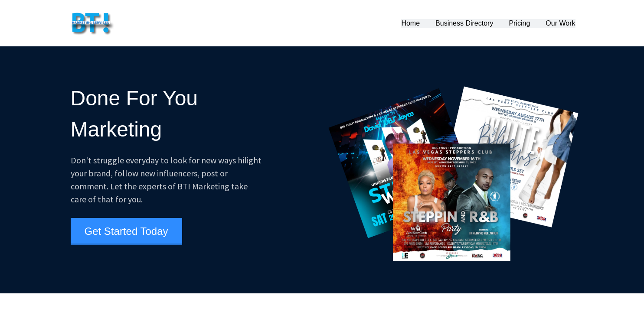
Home (410, 23)
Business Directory (464, 23)
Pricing (519, 23)
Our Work (560, 23)
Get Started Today (126, 231)
